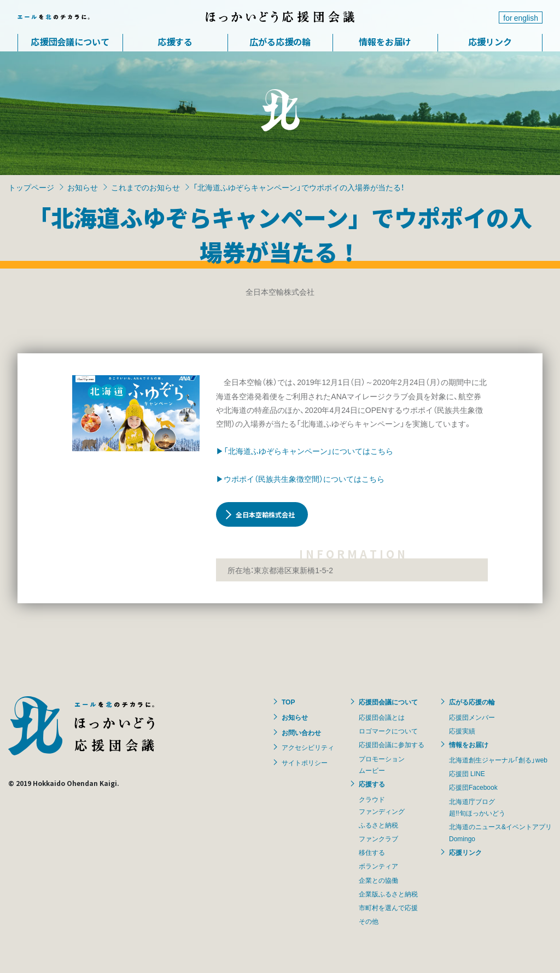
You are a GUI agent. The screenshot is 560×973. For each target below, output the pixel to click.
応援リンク (490, 42)
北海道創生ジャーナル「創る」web (498, 760)
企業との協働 (378, 880)
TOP (288, 702)
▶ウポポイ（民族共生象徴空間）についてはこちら (300, 479)
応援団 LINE (467, 773)
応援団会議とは (382, 717)
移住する (372, 852)
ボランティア (378, 866)
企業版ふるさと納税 (388, 894)
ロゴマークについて (388, 731)
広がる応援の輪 (280, 42)
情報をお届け (385, 42)
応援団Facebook (473, 787)
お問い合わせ (301, 732)
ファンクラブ (378, 838)
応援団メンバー (472, 717)
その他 (369, 921)
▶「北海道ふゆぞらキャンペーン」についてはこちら (305, 451)
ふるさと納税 (378, 825)
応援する (175, 42)
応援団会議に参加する (392, 744)
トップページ (31, 187)
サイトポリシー (305, 762)
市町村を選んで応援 (388, 907)
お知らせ (83, 187)
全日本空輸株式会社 (265, 514)
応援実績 (462, 731)
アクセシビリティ (308, 747)
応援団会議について (70, 42)
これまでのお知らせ (145, 187)
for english (521, 18)
